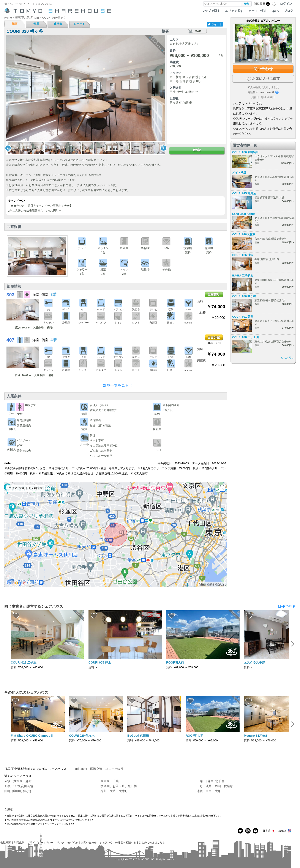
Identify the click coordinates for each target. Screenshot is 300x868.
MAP (198, 31)
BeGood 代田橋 (138, 736)
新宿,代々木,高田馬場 (19, 786)
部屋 (36, 24)
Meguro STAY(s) (255, 736)
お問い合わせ (89, 842)
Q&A (275, 11)
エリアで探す (234, 11)
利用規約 (19, 842)
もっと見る (287, 358)
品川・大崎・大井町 (114, 791)
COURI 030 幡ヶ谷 (244, 296)
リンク (60, 842)
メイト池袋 (239, 173)
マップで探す (211, 11)
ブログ (289, 11)
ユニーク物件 (114, 769)
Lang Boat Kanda (244, 214)
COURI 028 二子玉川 (246, 337)
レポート (79, 24)
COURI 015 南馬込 (244, 193)
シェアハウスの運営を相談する (118, 842)
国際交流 (96, 769)
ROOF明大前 (175, 662)
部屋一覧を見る (116, 385)
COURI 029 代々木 (82, 736)
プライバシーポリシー (40, 842)
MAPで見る (287, 607)
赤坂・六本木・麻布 (18, 781)
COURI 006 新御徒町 (246, 152)
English (285, 831)
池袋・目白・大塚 (209, 791)
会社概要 (6, 842)
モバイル (73, 842)
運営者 (58, 24)
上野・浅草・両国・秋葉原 (215, 786)
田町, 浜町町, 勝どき (18, 791)
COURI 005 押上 (100, 662)
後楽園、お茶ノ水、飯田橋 (119, 786)
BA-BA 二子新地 (243, 275)
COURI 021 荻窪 (243, 317)
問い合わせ (263, 69)
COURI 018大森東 (244, 234)
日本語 (269, 831)
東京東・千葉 (110, 781)
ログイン (286, 4)
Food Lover (79, 769)
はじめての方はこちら (152, 842)
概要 (15, 24)
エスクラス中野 (254, 662)
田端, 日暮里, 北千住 (210, 781)
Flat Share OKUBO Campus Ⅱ (32, 736)
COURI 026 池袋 (243, 255)
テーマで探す (257, 11)
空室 (197, 151)
